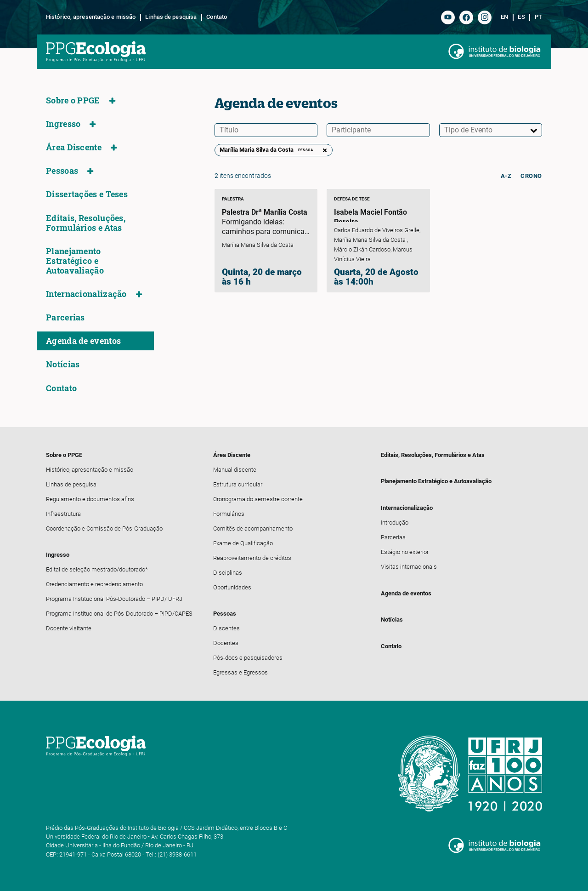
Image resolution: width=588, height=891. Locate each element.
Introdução (395, 523)
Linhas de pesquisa (171, 17)
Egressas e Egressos (240, 672)
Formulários (229, 514)
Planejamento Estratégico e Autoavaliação (75, 261)
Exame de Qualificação (243, 543)
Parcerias (65, 317)
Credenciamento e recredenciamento (94, 584)
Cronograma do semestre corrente (258, 499)
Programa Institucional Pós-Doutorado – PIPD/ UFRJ (114, 599)
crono (531, 176)
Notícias (63, 364)
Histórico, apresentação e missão (91, 17)
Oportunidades (232, 587)
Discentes (226, 628)
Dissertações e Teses (87, 194)
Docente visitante (69, 628)
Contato (217, 17)
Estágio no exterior (405, 552)
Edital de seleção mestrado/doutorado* (97, 569)
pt (538, 17)
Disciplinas (228, 573)
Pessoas (62, 171)
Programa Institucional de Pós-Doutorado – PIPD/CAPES (119, 614)
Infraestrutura (63, 514)
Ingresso (63, 124)
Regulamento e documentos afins (90, 499)
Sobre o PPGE (73, 100)
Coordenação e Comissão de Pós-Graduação (104, 528)
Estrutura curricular (238, 484)
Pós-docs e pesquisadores (248, 658)
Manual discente (235, 470)
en (504, 17)
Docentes (226, 643)
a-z (506, 176)
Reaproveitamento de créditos (252, 558)
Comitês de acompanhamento (253, 528)
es (521, 17)
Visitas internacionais (409, 567)
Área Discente (74, 147)
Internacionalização (86, 294)
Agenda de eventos (83, 341)
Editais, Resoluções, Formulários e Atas (86, 223)
